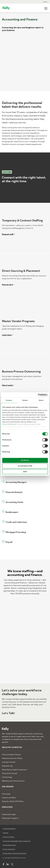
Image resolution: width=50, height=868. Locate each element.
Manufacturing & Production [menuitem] (14, 770)
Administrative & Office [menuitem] (12, 758)
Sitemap (5, 833)
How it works (7, 385)
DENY (25, 472)
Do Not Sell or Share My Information (15, 853)
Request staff (8, 234)
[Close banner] (47, 395)
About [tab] (41, 400)
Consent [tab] (9, 400)
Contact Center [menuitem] (9, 762)
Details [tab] (25, 400)
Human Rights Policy (9, 845)
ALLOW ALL (25, 460)
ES (47, 2)
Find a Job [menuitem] (6, 794)
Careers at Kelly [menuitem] (9, 798)
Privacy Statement (9, 424)
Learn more (7, 335)
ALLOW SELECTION (25, 466)
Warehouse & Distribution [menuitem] (13, 781)
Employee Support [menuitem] (10, 818)
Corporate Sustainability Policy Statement (17, 841)
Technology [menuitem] (7, 777)
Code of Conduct (9, 837)
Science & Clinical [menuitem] (9, 773)
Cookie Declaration (9, 829)
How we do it (7, 285)
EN (44, 2)
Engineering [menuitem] (7, 766)
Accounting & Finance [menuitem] (11, 754)
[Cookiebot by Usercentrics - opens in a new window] (38, 395)
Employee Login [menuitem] (9, 814)
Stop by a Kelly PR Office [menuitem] (13, 801)
